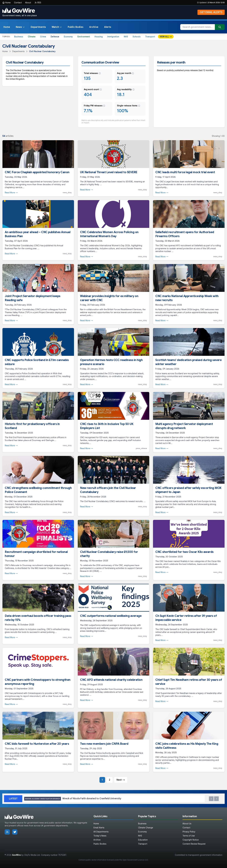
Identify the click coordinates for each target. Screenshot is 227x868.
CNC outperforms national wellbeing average (111, 616)
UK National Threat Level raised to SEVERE (109, 172)
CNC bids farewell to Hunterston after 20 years (37, 744)
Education (143, 840)
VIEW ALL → (166, 37)
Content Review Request (194, 844)
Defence (55, 37)
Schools (137, 37)
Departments (38, 27)
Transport (150, 37)
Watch (57, 27)
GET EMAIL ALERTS (211, 12)
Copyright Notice (191, 840)
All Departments (101, 832)
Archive (94, 27)
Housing (99, 37)
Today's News (100, 836)
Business (19, 37)
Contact (18, 3)
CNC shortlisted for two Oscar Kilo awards (184, 552)
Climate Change (146, 828)
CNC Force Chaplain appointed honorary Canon (37, 172)
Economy (68, 37)
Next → (121, 780)
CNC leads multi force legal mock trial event (185, 172)
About (28, 3)
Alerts (108, 27)
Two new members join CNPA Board (104, 744)
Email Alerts (99, 828)
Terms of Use (189, 836)
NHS (126, 37)
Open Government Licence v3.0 (135, 860)
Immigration (113, 37)
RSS (38, 3)
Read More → (11, 193)
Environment (84, 37)
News (20, 27)
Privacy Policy (189, 832)
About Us (187, 824)
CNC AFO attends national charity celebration (111, 680)
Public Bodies (76, 27)
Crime (43, 37)
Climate (32, 37)
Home (6, 3)
